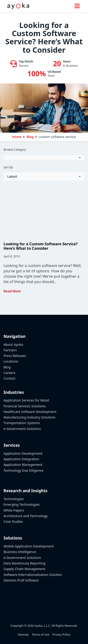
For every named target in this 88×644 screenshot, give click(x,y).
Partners (10, 350)
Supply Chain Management (24, 569)
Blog (7, 367)
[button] (44, 158)
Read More (12, 291)
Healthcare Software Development (30, 412)
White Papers (14, 510)
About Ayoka (13, 345)
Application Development (23, 453)
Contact (10, 378)
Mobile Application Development (29, 546)
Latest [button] (12, 176)
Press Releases (15, 356)
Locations (11, 361)
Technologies (14, 499)
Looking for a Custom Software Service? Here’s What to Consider (41, 246)
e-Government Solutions (22, 429)
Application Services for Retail (26, 400)
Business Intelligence (20, 552)
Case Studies (13, 521)
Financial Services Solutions (25, 406)
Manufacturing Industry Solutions (29, 417)
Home (17, 137)
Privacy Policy (61, 635)
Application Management (23, 465)
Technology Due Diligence (23, 470)
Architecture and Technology (26, 516)
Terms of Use (40, 635)
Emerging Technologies (22, 504)
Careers (9, 373)
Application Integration (21, 459)
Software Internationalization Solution (33, 575)
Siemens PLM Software (21, 580)
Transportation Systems (22, 423)
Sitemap (23, 635)
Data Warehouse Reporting (24, 563)
